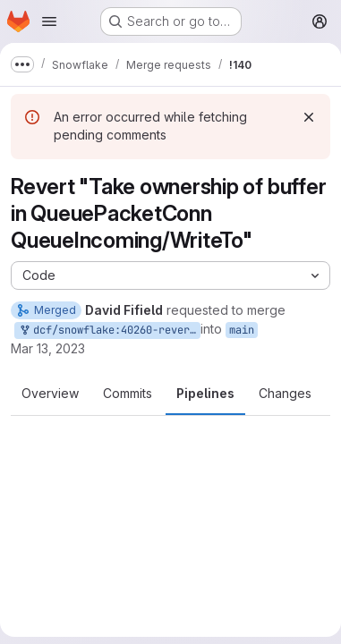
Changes (285, 393)
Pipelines (205, 393)
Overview (50, 393)
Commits (128, 393)
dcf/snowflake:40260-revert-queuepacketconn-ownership (109, 330)
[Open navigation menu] (49, 21)
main (242, 330)
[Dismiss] (309, 117)
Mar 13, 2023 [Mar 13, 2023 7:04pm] (48, 348)
